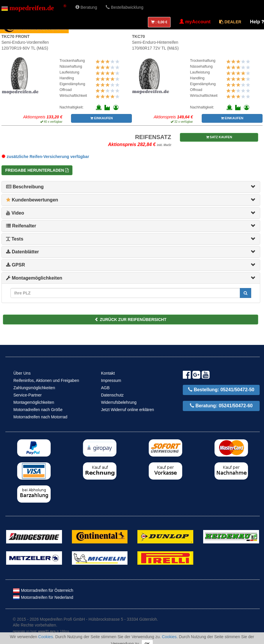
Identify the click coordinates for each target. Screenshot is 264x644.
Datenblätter (23, 252)
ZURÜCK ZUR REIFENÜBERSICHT (131, 320)
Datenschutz (112, 395)
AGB (105, 388)
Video (15, 213)
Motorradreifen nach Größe (38, 410)
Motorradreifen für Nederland (43, 597)
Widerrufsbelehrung (119, 402)
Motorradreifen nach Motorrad (40, 417)
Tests (15, 239)
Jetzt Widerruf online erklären (127, 410)
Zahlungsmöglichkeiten (34, 388)
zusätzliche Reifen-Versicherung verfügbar (45, 157)
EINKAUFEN (101, 118)
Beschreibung (25, 187)
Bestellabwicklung (124, 7)
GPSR (16, 265)
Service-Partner (28, 395)
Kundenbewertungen (32, 200)
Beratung (86, 7)
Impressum (111, 380)
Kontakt (108, 373)
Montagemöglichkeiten (34, 278)
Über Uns (22, 373)
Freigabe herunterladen (37, 170)
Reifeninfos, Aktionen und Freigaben (46, 380)
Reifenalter (21, 226)
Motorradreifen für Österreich (43, 590)
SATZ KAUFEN (219, 137)
